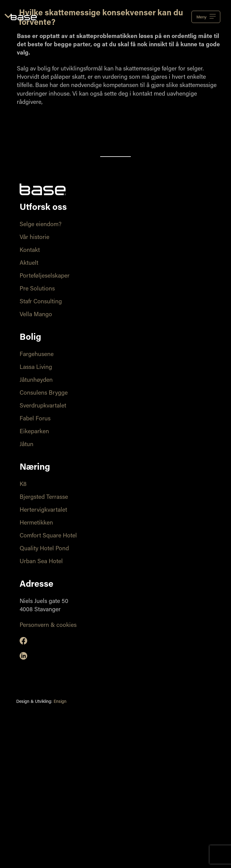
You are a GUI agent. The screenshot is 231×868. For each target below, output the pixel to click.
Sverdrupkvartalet (43, 406)
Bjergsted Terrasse (44, 497)
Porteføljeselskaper (45, 276)
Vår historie (34, 238)
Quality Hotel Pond (44, 549)
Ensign (60, 702)
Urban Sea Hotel (41, 562)
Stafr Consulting (41, 302)
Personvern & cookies (48, 625)
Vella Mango (36, 315)
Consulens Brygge (44, 393)
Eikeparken (34, 432)
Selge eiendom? (41, 225)
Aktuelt (29, 263)
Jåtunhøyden (36, 380)
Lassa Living (36, 368)
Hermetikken (36, 523)
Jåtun (27, 445)
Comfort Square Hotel (48, 536)
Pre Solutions (37, 289)
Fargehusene (37, 355)
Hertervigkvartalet (43, 510)
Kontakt (30, 250)
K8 (23, 485)
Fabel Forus (35, 419)
